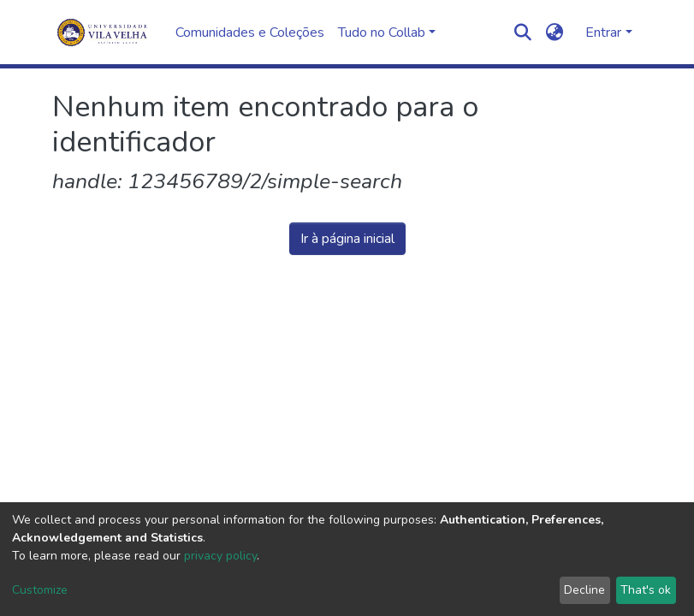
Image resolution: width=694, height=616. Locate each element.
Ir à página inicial (347, 239)
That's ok (646, 590)
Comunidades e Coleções (250, 33)
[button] (554, 33)
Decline (584, 590)
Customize (40, 590)
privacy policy (220, 556)
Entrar (603, 33)
